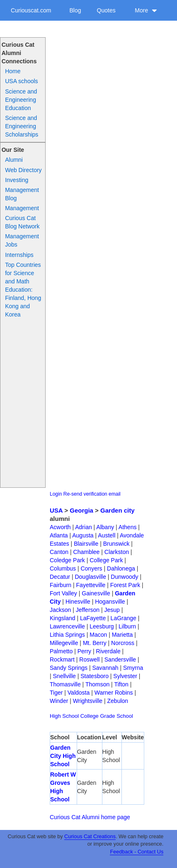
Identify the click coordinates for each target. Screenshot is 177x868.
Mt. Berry (95, 643)
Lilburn (127, 626)
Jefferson (88, 610)
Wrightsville (88, 701)
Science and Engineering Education (21, 100)
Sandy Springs (69, 668)
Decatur (60, 577)
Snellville (64, 676)
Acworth (60, 527)
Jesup (112, 610)
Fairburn (61, 585)
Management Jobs (22, 240)
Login (56, 494)
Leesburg (102, 626)
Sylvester (125, 676)
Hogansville (110, 602)
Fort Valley (63, 593)
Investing (17, 180)
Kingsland (63, 618)
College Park (106, 560)
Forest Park (125, 585)
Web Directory (23, 170)
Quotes (106, 10)
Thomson (97, 684)
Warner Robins (114, 693)
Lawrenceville (67, 626)
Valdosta (79, 693)
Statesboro (95, 676)
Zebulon (118, 701)
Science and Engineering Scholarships (22, 126)
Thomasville (65, 684)
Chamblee (87, 552)
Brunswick (116, 544)
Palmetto (61, 651)
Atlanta (59, 535)
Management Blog (22, 194)
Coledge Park (67, 560)
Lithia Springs (67, 635)
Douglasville (90, 577)
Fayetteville (91, 585)
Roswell (89, 659)
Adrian (83, 527)
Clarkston (117, 552)
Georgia (81, 510)
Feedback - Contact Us (137, 852)
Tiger (56, 693)
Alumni (14, 160)
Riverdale (108, 651)
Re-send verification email (92, 494)
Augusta (83, 535)
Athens (128, 527)
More (146, 10)
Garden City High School (63, 756)
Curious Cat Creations (90, 837)
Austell (107, 535)
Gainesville (96, 593)
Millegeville (64, 643)
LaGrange (124, 618)
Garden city (118, 510)
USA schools (21, 81)
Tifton (121, 684)
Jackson (60, 610)
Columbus (63, 568)
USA (56, 510)
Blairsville (86, 544)
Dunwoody (124, 577)
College (90, 716)
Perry (84, 651)
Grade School (116, 716)
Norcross (123, 643)
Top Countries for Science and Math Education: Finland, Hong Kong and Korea (23, 290)
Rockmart (62, 659)
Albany (105, 527)
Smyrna (133, 668)
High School (64, 716)
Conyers (91, 568)
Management (22, 208)
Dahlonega (121, 568)
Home (13, 71)
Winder (59, 701)
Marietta (122, 635)
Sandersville (120, 659)
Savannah (105, 668)
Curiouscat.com (31, 10)
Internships (19, 255)
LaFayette (93, 618)
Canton (59, 552)
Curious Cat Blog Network (22, 222)
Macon (98, 635)
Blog (75, 10)
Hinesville (78, 602)
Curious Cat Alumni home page (90, 817)
